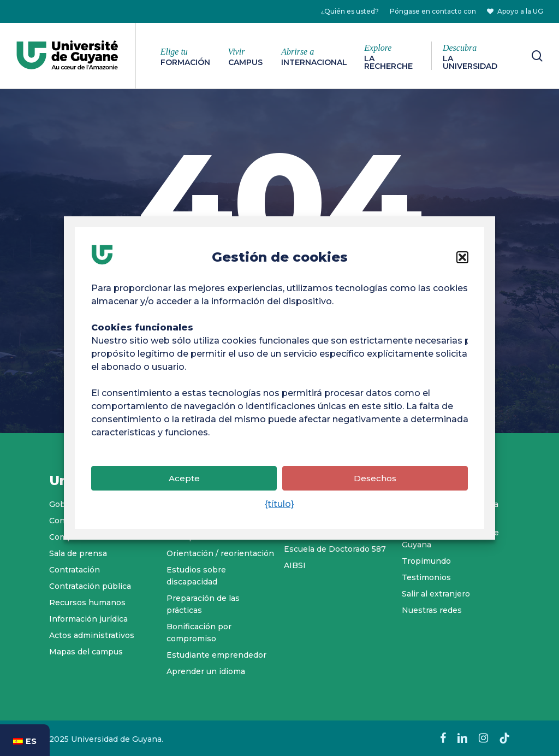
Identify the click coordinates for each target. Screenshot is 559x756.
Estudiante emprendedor (216, 655)
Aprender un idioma (206, 671)
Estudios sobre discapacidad (196, 576)
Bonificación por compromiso (199, 633)
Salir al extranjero (436, 594)
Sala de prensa (78, 553)
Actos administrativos (92, 635)
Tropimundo (426, 561)
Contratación (75, 570)
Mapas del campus (86, 652)
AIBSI (295, 565)
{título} (279, 511)
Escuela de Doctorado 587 (335, 549)
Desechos (375, 485)
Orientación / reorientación (220, 553)
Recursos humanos (87, 603)
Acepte (184, 485)
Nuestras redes (432, 610)
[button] (462, 264)
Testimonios (426, 577)
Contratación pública (90, 586)
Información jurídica (88, 619)
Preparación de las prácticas (203, 604)
